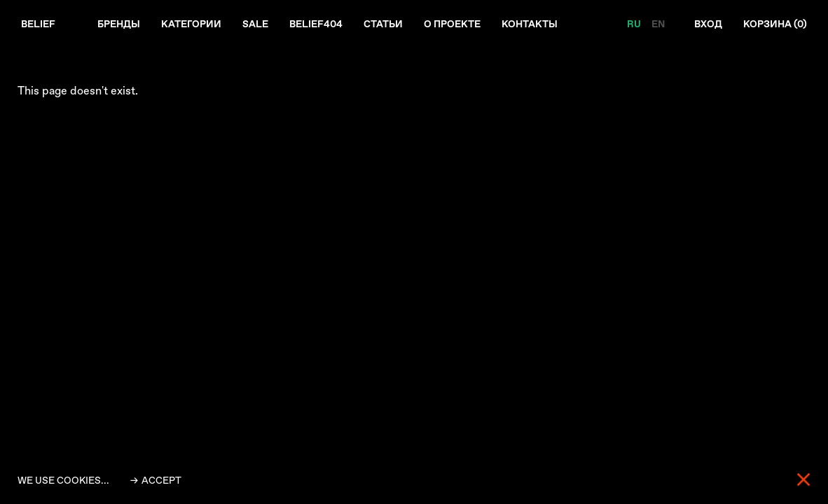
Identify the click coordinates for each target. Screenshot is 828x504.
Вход (708, 24)
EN (658, 24)
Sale (255, 24)
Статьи (383, 24)
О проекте (452, 24)
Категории (191, 24)
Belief (38, 24)
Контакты (530, 24)
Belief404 (316, 24)
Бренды (119, 24)
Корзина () (775, 24)
